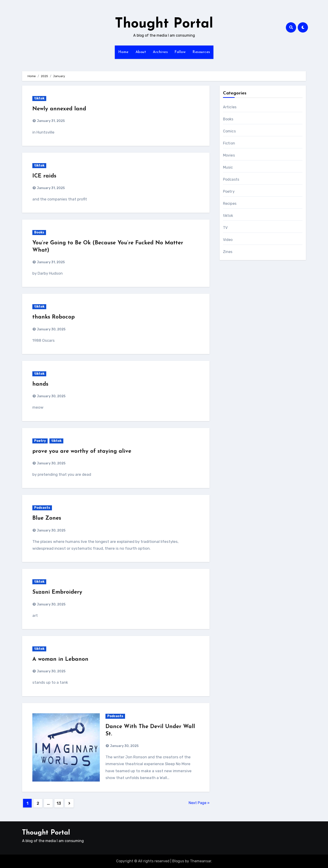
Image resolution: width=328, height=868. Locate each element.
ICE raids (44, 176)
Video (228, 240)
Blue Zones (47, 518)
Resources (201, 52)
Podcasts (42, 508)
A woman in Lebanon (60, 659)
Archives (160, 52)
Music (228, 167)
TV (225, 228)
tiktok (39, 98)
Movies (229, 155)
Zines (228, 252)
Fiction (229, 143)
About (141, 52)
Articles (230, 107)
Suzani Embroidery (57, 592)
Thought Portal (164, 24)
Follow (180, 52)
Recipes (230, 204)
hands (40, 384)
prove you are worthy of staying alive (82, 451)
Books (39, 232)
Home (123, 52)
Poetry (40, 441)
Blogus (178, 861)
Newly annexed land (59, 109)
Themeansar (201, 861)
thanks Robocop (54, 317)
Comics (229, 131)
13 (59, 803)
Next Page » (199, 803)
